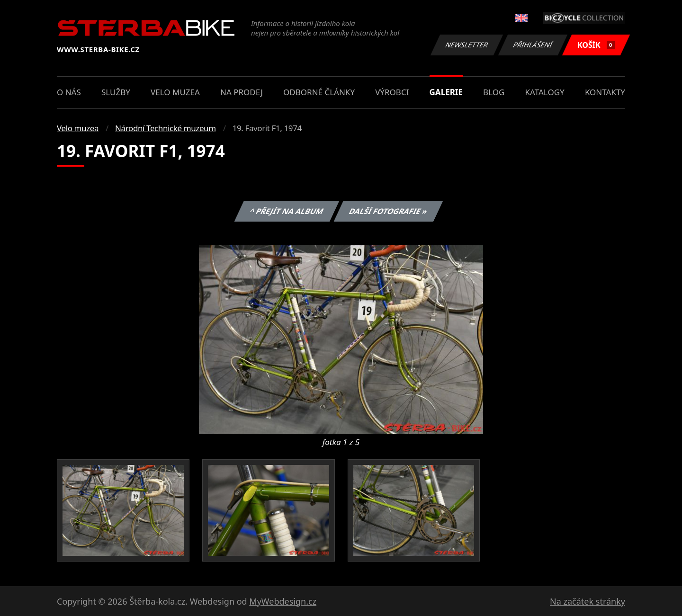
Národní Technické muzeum (166, 128)
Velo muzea (175, 92)
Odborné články (319, 92)
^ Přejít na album (286, 211)
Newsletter (467, 45)
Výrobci (392, 92)
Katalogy (545, 92)
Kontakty (605, 92)
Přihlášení (533, 45)
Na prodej (242, 92)
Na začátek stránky (588, 601)
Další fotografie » (389, 211)
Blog (494, 92)
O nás (69, 92)
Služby (116, 92)
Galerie (446, 92)
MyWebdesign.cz (283, 601)
